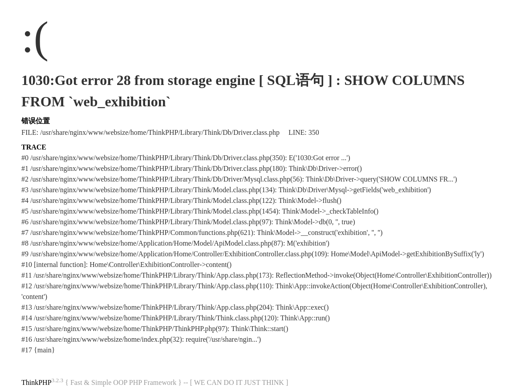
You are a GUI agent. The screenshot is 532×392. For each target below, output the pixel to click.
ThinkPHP (37, 382)
